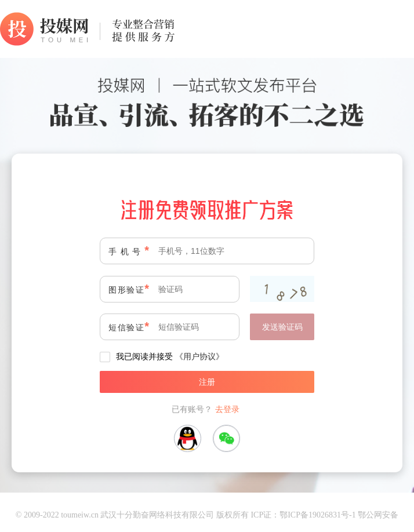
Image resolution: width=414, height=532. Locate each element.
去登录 (227, 409)
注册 (207, 382)
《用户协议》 (199, 356)
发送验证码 (282, 327)
